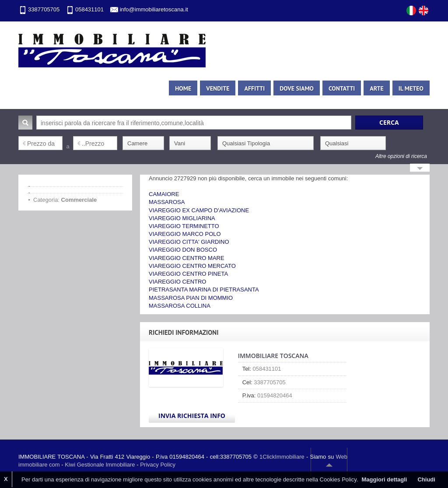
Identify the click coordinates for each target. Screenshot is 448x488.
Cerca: (25, 123)
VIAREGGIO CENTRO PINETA (188, 274)
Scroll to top (329, 465)
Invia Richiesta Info (192, 416)
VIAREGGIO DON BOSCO (183, 250)
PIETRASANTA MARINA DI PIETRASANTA (204, 290)
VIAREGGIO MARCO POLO (185, 234)
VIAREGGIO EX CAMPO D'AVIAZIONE (199, 210)
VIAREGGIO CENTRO (177, 282)
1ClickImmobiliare (282, 457)
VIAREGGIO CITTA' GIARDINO (189, 242)
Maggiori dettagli (384, 479)
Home (183, 88)
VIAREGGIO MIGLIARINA (182, 218)
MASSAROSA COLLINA (180, 306)
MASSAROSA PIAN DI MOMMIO (191, 298)
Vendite (218, 88)
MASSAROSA (167, 202)
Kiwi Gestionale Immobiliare (100, 465)
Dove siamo (297, 88)
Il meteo (411, 88)
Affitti (254, 88)
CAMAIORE (164, 194)
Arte (376, 88)
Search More (420, 169)
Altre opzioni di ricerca (401, 156)
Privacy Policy (158, 465)
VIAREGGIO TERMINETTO (184, 226)
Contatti (342, 88)
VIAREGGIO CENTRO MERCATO (192, 266)
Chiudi (426, 479)
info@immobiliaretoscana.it (154, 9)
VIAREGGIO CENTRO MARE (187, 258)
